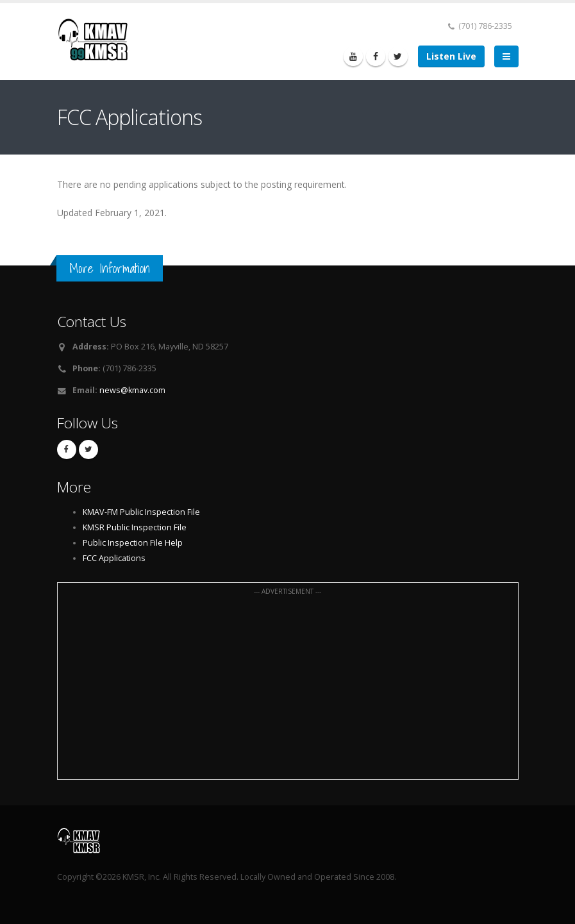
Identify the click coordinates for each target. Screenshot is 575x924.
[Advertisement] (288, 688)
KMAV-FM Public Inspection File (141, 512)
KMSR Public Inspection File (135, 527)
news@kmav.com (132, 390)
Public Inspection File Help (133, 543)
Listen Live (451, 56)
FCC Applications (114, 558)
